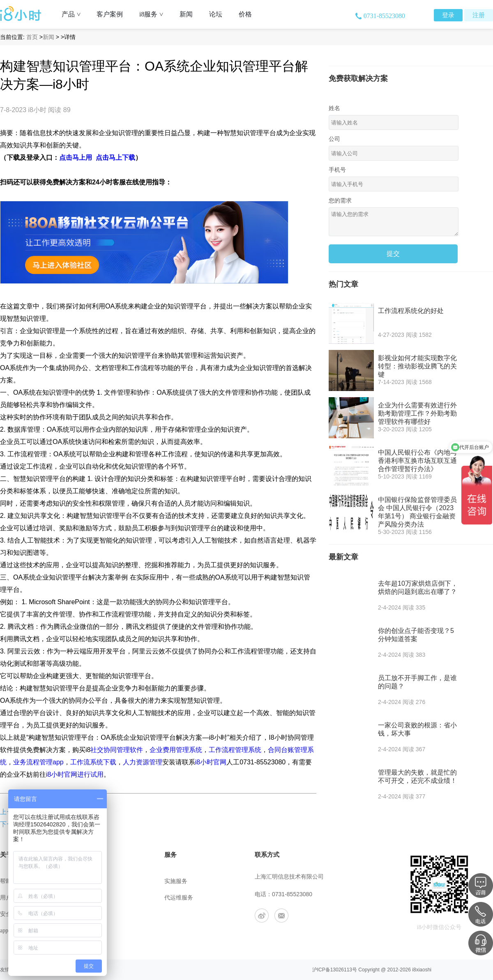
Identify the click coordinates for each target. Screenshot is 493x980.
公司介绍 (94, 881)
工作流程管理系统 (235, 750)
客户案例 (110, 14)
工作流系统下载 (93, 762)
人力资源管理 (143, 762)
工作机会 (94, 914)
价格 (245, 14)
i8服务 (154, 14)
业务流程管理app (38, 762)
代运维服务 (179, 898)
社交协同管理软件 (117, 750)
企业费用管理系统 (176, 750)
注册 (479, 15)
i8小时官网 (211, 762)
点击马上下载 (115, 158)
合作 (88, 931)
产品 (74, 14)
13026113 (341, 970)
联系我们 (94, 898)
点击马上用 (76, 158)
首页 (32, 37)
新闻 (186, 14)
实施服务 (176, 881)
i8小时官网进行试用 (75, 774)
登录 (448, 15)
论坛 (216, 14)
